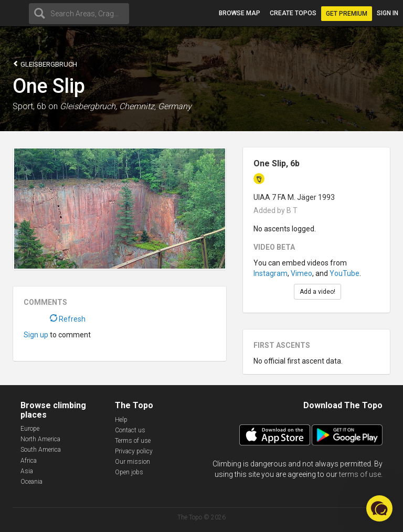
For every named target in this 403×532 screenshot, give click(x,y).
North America (40, 439)
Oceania (31, 482)
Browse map (240, 13)
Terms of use (133, 441)
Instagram (271, 273)
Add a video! (317, 292)
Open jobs (129, 472)
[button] (379, 508)
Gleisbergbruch (45, 64)
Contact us (130, 430)
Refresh (68, 319)
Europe (30, 429)
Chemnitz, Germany (155, 106)
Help (121, 420)
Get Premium (347, 14)
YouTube (344, 273)
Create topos (293, 13)
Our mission (132, 462)
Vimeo (301, 273)
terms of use (360, 474)
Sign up (36, 335)
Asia (27, 471)
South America (41, 450)
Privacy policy (134, 451)
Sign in (388, 13)
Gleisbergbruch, (88, 106)
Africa (29, 461)
